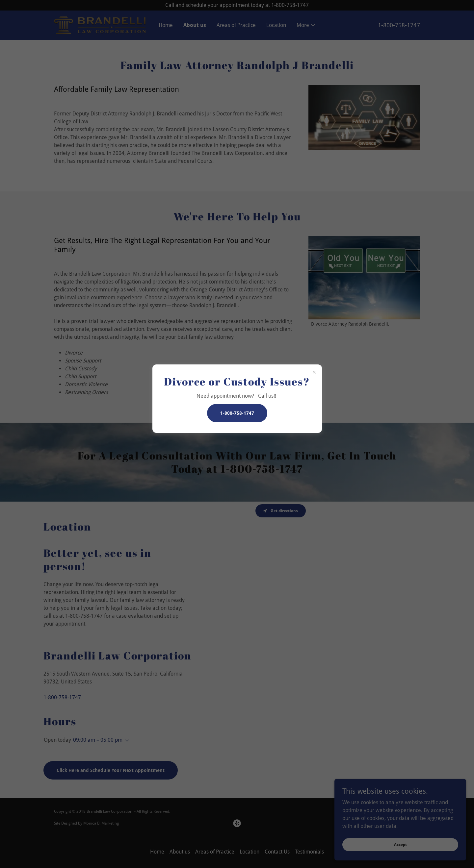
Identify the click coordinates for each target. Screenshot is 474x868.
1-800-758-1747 (237, 413)
